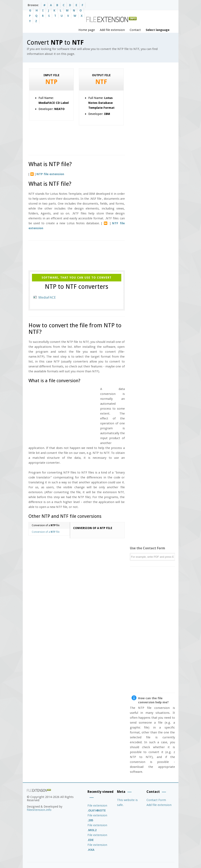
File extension (97, 808)
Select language (158, 30)
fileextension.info (39, 810)
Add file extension (112, 30)
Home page (87, 30)
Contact (135, 30)
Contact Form (156, 800)
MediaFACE (47, 297)
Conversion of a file (46, 525)
